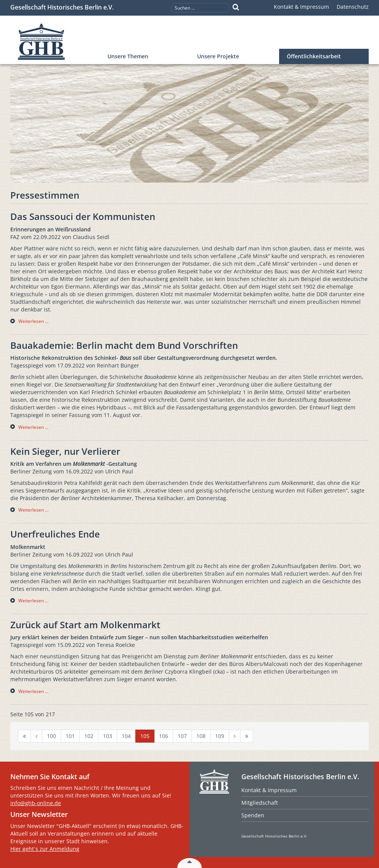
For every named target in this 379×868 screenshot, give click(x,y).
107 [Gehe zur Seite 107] (182, 736)
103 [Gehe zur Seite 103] (108, 736)
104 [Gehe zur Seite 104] (126, 736)
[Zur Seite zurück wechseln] (36, 736)
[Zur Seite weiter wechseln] (235, 736)
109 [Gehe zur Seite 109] (220, 736)
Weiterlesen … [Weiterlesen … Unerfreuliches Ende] (33, 601)
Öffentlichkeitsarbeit (314, 56)
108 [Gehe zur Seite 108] (201, 736)
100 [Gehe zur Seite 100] (51, 736)
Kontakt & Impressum (301, 7)
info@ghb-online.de (36, 803)
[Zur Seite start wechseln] (24, 736)
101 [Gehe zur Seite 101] (70, 736)
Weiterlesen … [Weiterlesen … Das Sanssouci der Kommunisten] (33, 321)
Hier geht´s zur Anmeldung (45, 849)
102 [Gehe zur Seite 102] (89, 736)
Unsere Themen (128, 56)
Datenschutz (353, 7)
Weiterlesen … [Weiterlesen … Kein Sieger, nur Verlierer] (33, 510)
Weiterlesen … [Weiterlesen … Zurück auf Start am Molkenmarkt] (33, 691)
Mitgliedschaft (260, 803)
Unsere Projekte (218, 56)
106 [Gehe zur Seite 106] (164, 736)
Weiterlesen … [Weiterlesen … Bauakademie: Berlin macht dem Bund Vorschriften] (33, 427)
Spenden (253, 815)
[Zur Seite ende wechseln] (247, 736)
